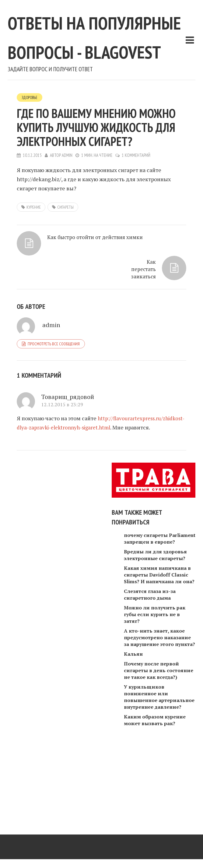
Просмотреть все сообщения (54, 413)
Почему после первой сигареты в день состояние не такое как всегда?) (159, 749)
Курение (34, 266)
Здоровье (30, 156)
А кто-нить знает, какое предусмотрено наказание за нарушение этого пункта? (159, 716)
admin (67, 214)
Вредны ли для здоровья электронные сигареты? (155, 633)
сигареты (65, 266)
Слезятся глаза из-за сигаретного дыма (150, 673)
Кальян (133, 732)
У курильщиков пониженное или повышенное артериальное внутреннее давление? (159, 775)
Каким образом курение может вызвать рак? (155, 799)
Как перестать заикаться (143, 336)
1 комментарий (137, 214)
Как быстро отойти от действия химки (97, 299)
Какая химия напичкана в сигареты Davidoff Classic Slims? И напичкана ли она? (159, 653)
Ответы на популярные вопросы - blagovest (71, 64)
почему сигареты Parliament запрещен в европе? (160, 617)
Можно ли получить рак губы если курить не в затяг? (155, 693)
